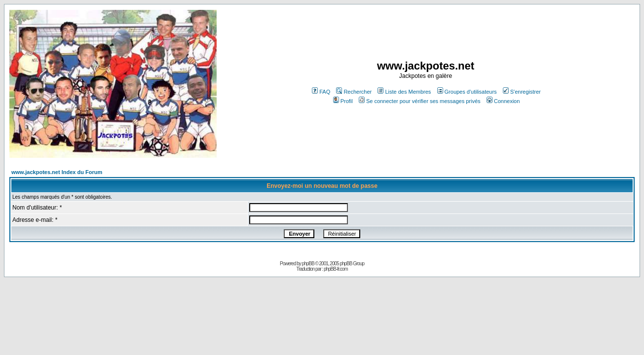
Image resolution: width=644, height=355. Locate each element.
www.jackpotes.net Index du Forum (57, 172)
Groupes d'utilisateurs (467, 92)
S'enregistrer (522, 92)
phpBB (308, 264)
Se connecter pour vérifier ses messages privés (420, 101)
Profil (343, 101)
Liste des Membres (404, 92)
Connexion (503, 101)
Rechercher (354, 92)
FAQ (321, 92)
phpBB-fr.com (336, 269)
